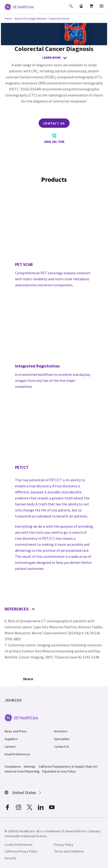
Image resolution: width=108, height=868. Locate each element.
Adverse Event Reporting (22, 771)
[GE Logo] (19, 6)
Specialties (62, 739)
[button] (71, 9)
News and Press (16, 731)
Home (8, 18)
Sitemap (29, 766)
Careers (10, 747)
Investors (61, 731)
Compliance (13, 766)
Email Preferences (17, 754)
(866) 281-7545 (54, 139)
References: (20, 609)
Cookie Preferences (19, 845)
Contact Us (54, 123)
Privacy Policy (64, 845)
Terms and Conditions (69, 851)
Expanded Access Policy (59, 771)
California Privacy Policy (21, 851)
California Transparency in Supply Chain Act (68, 766)
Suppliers (11, 739)
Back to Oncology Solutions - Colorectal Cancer (42, 18)
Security (10, 858)
